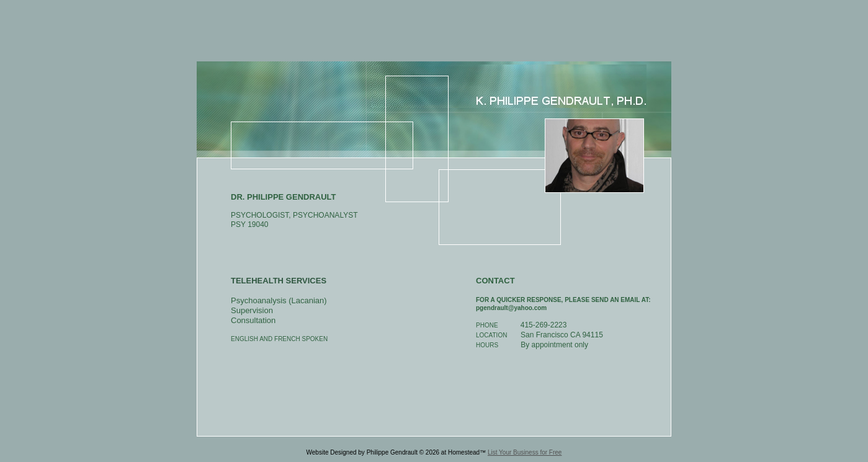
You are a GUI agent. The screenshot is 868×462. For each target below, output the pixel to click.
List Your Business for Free (525, 452)
